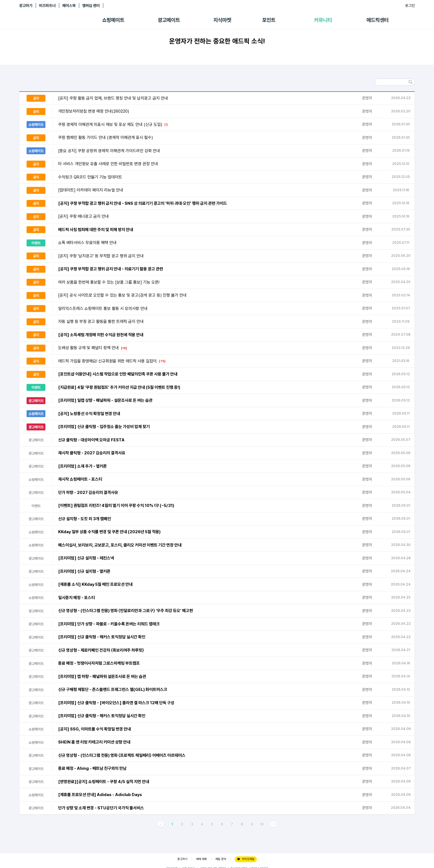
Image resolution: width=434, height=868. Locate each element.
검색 (410, 82)
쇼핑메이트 (113, 20)
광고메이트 (169, 20)
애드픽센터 (378, 20)
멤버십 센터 (91, 6)
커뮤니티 (323, 20)
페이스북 (69, 6)
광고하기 (26, 6)
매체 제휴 (201, 859)
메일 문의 (221, 859)
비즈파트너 (47, 6)
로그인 (410, 6)
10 (262, 824)
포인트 (269, 20)
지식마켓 (222, 20)
